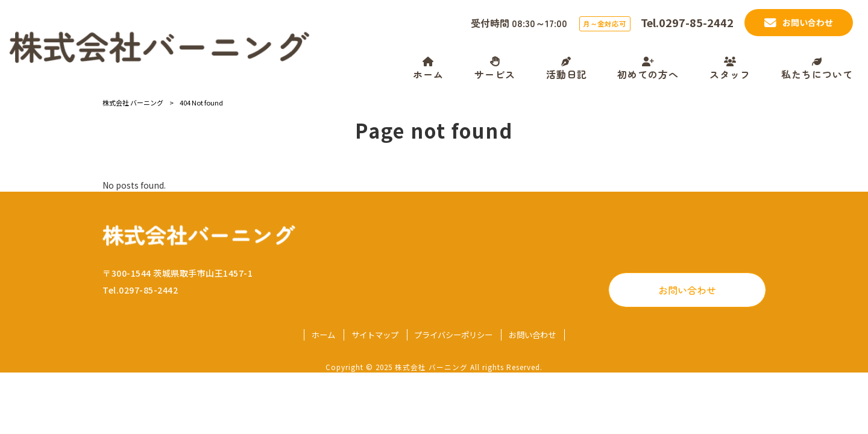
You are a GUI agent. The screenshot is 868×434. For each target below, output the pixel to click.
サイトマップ (375, 335)
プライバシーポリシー (453, 335)
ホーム (323, 335)
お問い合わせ (687, 290)
